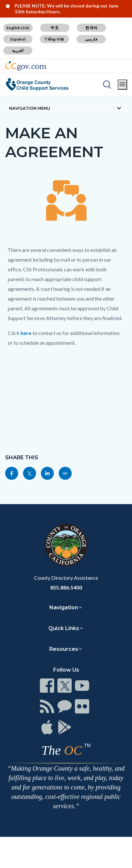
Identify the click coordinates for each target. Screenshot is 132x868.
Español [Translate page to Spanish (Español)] (18, 39)
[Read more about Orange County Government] (26, 66)
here (26, 333)
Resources (64, 649)
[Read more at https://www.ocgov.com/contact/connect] (47, 686)
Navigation (64, 608)
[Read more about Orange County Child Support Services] (37, 84)
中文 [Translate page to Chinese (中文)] (55, 28)
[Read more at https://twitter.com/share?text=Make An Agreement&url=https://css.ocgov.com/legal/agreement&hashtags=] (30, 473)
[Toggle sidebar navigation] (66, 108)
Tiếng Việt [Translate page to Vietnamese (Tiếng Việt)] (54, 39)
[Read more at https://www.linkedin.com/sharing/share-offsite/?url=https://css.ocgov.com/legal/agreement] (47, 473)
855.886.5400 (66, 587)
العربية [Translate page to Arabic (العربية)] (18, 50)
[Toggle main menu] (122, 85)
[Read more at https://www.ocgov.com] (66, 545)
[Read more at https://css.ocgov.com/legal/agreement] (65, 473)
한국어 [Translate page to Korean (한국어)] (91, 28)
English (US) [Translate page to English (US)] (18, 28)
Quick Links (64, 628)
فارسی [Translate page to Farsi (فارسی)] (91, 39)
